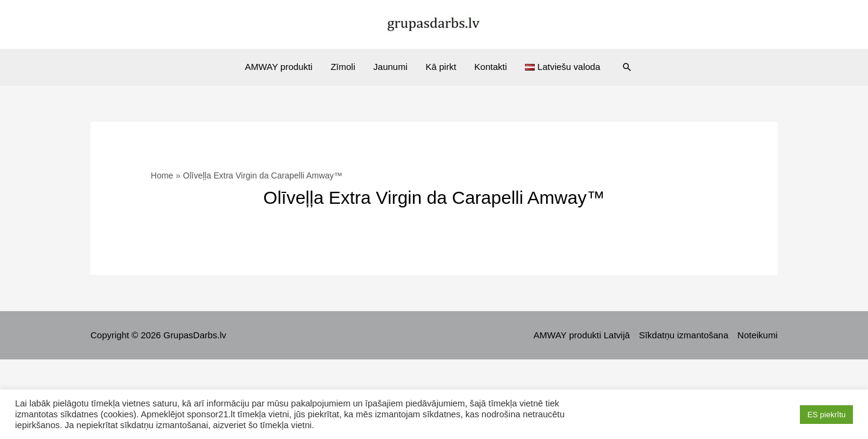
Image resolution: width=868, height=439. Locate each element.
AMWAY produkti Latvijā (582, 335)
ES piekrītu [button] (826, 415)
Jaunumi (390, 67)
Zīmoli (343, 67)
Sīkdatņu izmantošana (684, 335)
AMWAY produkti (278, 67)
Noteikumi (757, 335)
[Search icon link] (627, 67)
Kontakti (491, 67)
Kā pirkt (441, 67)
